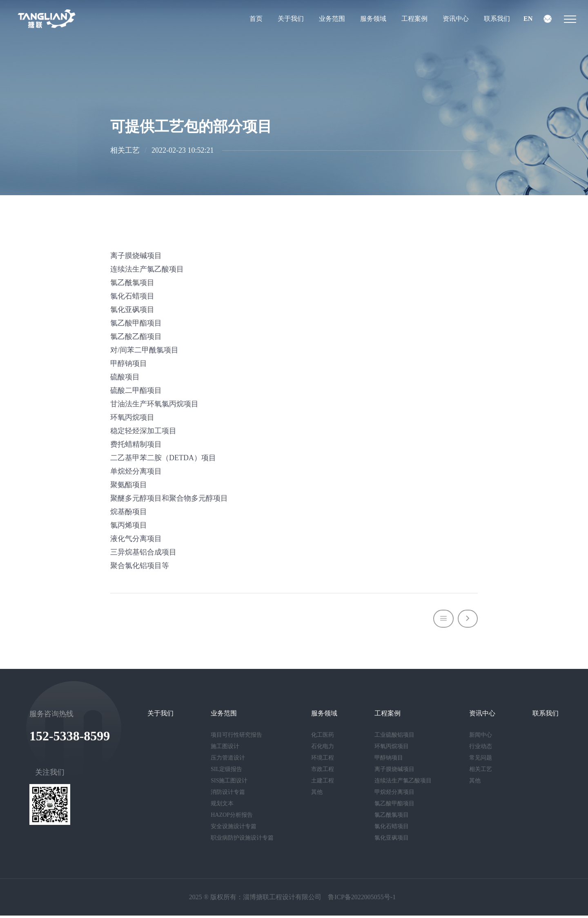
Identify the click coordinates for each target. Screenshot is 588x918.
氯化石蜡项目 (392, 829)
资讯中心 (456, 20)
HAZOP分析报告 (232, 818)
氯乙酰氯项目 (392, 818)
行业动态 (481, 749)
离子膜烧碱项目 (394, 772)
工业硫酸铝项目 (394, 738)
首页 (256, 20)
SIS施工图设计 (229, 783)
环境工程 (323, 761)
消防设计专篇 (228, 795)
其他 (317, 795)
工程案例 (414, 20)
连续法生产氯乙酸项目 (403, 783)
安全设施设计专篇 (234, 829)
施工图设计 (225, 749)
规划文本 (222, 806)
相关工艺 (481, 772)
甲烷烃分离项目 (394, 795)
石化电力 (323, 749)
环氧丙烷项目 (392, 749)
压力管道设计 (228, 761)
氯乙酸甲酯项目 (394, 806)
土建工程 (323, 783)
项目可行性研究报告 (236, 738)
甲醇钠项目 (389, 761)
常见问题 (481, 761)
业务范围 (332, 20)
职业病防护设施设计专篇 (242, 841)
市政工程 (323, 772)
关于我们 (291, 20)
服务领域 (373, 20)
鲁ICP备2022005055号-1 (362, 899)
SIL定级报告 (226, 772)
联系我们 (497, 20)
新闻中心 (481, 738)
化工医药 (323, 738)
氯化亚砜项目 (392, 841)
